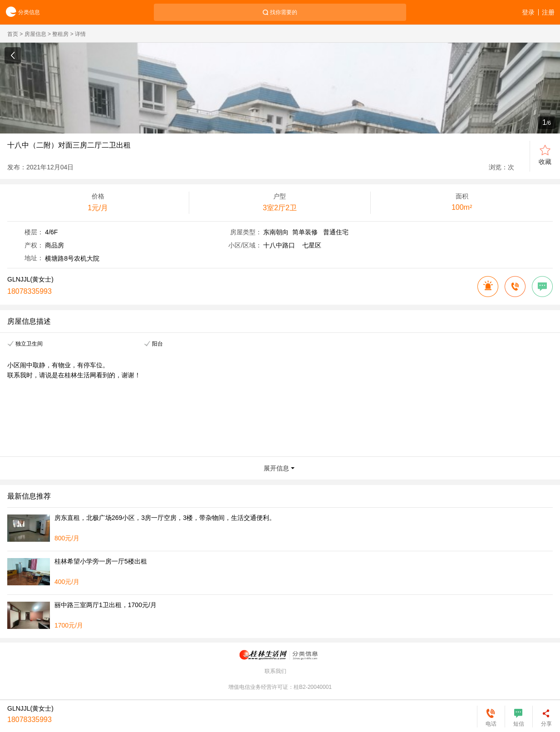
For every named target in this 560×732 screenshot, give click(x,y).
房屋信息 (35, 34)
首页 (13, 34)
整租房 (60, 34)
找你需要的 (284, 12)
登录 (528, 12)
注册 (548, 12)
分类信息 (20, 12)
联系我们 (275, 671)
